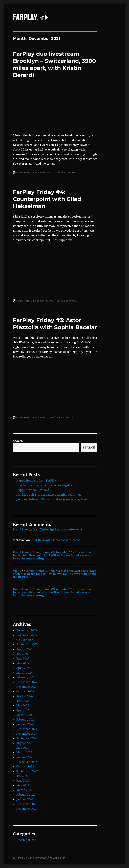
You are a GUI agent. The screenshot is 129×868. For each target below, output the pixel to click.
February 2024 (26, 720)
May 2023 (23, 748)
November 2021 (26, 809)
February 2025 (26, 677)
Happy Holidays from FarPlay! (36, 481)
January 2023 (25, 757)
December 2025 (27, 630)
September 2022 (27, 771)
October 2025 (25, 640)
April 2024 (23, 710)
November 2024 (27, 687)
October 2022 (25, 766)
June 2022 (23, 781)
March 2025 (24, 673)
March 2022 (24, 790)
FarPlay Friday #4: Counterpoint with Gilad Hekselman (47, 199)
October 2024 (25, 691)
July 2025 (22, 654)
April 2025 (23, 668)
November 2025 (27, 635)
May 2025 (23, 663)
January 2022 (25, 799)
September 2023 (27, 738)
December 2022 (27, 762)
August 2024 (25, 696)
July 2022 (22, 776)
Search (18, 441)
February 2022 (26, 795)
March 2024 (24, 715)
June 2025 (23, 659)
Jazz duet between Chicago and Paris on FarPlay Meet (52, 499)
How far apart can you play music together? (46, 485)
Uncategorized (26, 840)
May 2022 (23, 785)
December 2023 (27, 729)
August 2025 (24, 649)
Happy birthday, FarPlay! (33, 490)
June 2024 (23, 701)
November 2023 (27, 734)
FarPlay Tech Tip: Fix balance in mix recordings (49, 495)
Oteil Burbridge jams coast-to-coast (57, 529)
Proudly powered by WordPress (48, 858)
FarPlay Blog (20, 858)
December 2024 (27, 682)
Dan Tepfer (24, 172)
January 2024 (25, 724)
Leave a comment (66, 172)
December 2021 (26, 804)
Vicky (17, 571)
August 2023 (24, 743)
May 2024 (23, 705)
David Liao (20, 529)
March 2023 (24, 752)
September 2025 (27, 644)
